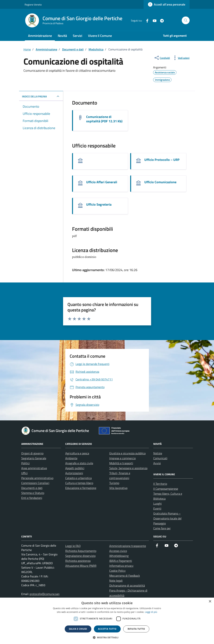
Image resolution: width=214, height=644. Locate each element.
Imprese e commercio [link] (122, 458)
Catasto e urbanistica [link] (78, 478)
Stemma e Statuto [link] (33, 493)
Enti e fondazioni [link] (32, 498)
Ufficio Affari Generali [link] (102, 182)
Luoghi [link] (158, 503)
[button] (107, 637)
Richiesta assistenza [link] (78, 561)
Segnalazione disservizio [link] (80, 556)
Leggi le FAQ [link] (73, 546)
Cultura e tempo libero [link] (79, 483)
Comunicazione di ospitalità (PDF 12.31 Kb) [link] (104, 119)
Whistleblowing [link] (119, 556)
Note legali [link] (116, 581)
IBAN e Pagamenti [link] (121, 561)
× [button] (210, 602)
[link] (167, 4)
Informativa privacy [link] (121, 566)
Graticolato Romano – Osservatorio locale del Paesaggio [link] (167, 518)
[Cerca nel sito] (186, 20)
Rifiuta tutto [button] (136, 629)
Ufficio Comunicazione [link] (160, 182)
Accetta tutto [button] (107, 629)
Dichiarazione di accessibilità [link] (127, 585)
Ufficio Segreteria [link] (99, 204)
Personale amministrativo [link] (37, 478)
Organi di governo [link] (32, 453)
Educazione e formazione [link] (81, 488)
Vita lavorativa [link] (118, 488)
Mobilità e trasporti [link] (121, 463)
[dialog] (107, 621)
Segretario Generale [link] (34, 458)
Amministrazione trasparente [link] (128, 546)
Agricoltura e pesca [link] (77, 453)
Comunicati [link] (160, 458)
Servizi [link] (77, 36)
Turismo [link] (114, 483)
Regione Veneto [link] (33, 4)
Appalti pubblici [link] (75, 468)
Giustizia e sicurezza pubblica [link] (127, 453)
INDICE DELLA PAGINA (34, 96)
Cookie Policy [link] (117, 571)
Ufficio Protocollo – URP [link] (162, 160)
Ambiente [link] (71, 458)
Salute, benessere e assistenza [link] (128, 468)
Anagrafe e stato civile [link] (79, 463)
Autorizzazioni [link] (74, 473)
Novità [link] (62, 36)
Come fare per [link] (162, 528)
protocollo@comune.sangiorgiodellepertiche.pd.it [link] (40, 596)
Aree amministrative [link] (34, 468)
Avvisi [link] (157, 463)
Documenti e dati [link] (32, 488)
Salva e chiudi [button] (78, 629)
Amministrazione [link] (40, 36)
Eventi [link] (157, 508)
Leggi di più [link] (151, 612)
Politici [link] (25, 463)
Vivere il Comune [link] (100, 36)
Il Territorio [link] (160, 484)
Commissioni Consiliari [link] (35, 483)
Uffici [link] (24, 473)
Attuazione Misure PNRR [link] (81, 566)
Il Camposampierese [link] (166, 489)
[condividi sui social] (162, 58)
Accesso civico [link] (118, 551)
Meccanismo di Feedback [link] (125, 576)
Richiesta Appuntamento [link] (81, 551)
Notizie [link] (158, 453)
